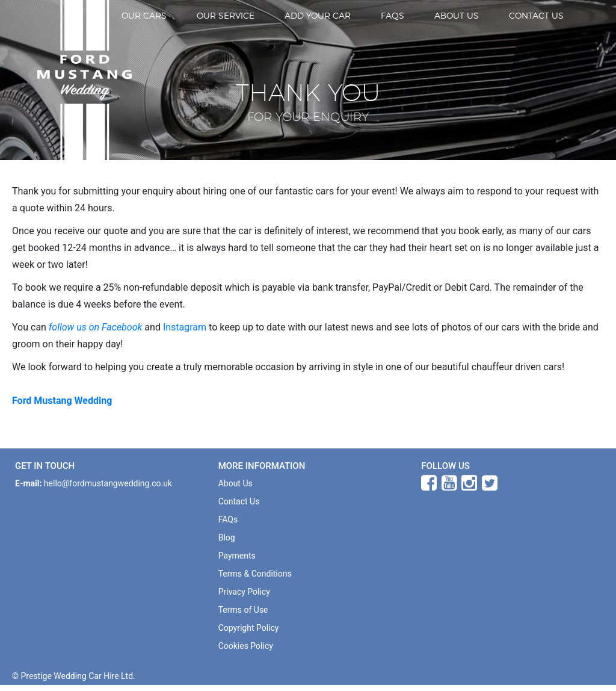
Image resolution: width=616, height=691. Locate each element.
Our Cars (144, 15)
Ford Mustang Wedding (62, 401)
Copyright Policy (249, 628)
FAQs (393, 15)
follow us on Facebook (95, 327)
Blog (227, 538)
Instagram (185, 327)
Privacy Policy (244, 592)
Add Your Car (318, 15)
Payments (237, 556)
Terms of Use (243, 610)
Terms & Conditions (255, 574)
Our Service (226, 15)
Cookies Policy (246, 646)
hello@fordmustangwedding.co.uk (108, 483)
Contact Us (536, 15)
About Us (457, 15)
